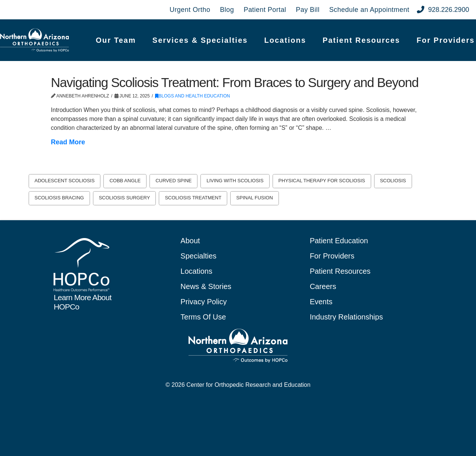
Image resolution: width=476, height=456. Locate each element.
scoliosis (393, 181)
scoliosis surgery (125, 198)
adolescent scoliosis (65, 181)
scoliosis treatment (193, 198)
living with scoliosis (235, 181)
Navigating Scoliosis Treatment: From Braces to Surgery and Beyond (235, 82)
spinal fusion (254, 198)
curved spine (173, 181)
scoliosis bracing (59, 198)
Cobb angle (125, 181)
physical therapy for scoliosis (322, 181)
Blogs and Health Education (192, 96)
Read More (68, 142)
